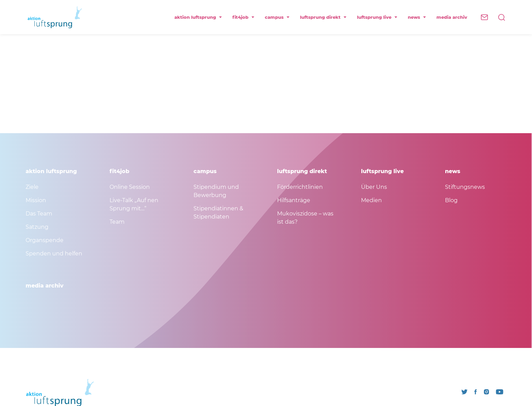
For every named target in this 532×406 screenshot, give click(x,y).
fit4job (243, 17)
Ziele (32, 187)
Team (117, 222)
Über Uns (374, 187)
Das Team (39, 214)
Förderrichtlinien (300, 187)
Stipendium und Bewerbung (216, 191)
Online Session (130, 187)
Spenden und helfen (54, 254)
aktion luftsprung (198, 17)
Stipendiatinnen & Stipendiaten (218, 213)
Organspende (45, 240)
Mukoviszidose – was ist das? (305, 218)
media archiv (452, 17)
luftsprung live (377, 17)
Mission (36, 200)
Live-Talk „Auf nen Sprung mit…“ (134, 204)
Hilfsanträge (294, 200)
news (417, 17)
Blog (451, 200)
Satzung (37, 227)
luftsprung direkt (323, 17)
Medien (371, 200)
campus (277, 17)
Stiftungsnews (465, 187)
